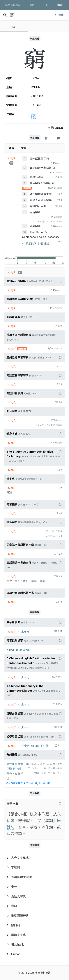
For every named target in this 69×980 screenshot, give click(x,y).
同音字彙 (35, 212)
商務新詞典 (37, 177)
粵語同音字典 (38, 206)
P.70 (59, 206)
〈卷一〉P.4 (55, 531)
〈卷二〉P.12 (55, 536)
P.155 (56, 188)
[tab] (14, 27)
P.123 (59, 554)
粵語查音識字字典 (41, 200)
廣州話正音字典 (39, 159)
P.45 (59, 576)
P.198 (59, 727)
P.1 (60, 602)
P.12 (60, 745)
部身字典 (35, 226)
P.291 (59, 631)
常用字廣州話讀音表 (42, 183)
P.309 (58, 704)
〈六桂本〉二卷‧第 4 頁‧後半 (46, 768)
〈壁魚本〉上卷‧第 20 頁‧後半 (45, 764)
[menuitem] (34, 858)
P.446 (58, 677)
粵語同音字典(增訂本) (43, 168)
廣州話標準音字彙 (41, 194)
